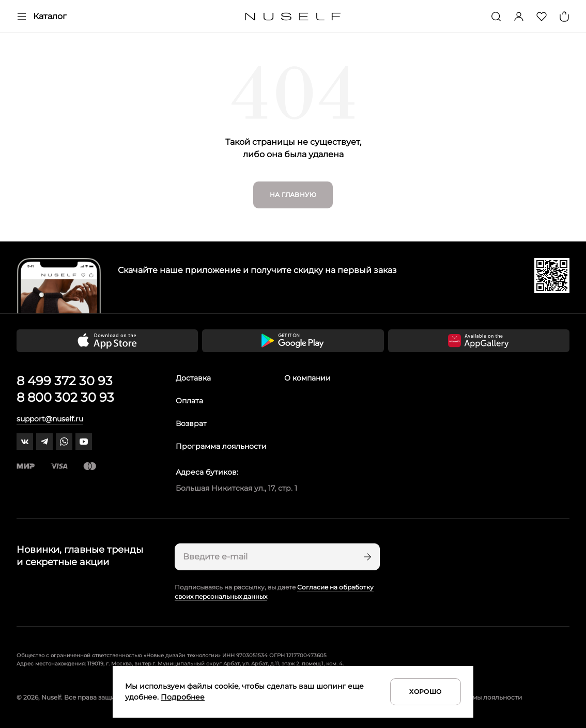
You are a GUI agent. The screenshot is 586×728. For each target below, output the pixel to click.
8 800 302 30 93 (65, 397)
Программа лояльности (221, 446)
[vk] (25, 442)
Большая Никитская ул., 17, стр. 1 (236, 488)
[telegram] (44, 442)
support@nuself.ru (50, 419)
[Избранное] (542, 17)
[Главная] (293, 17)
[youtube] (84, 442)
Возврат (191, 423)
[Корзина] (564, 17)
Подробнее (183, 697)
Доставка (193, 378)
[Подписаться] (366, 557)
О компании (307, 378)
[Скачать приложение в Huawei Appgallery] (479, 341)
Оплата (189, 401)
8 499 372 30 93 (65, 381)
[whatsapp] (64, 442)
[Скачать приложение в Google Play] (293, 341)
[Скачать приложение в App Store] (107, 341)
